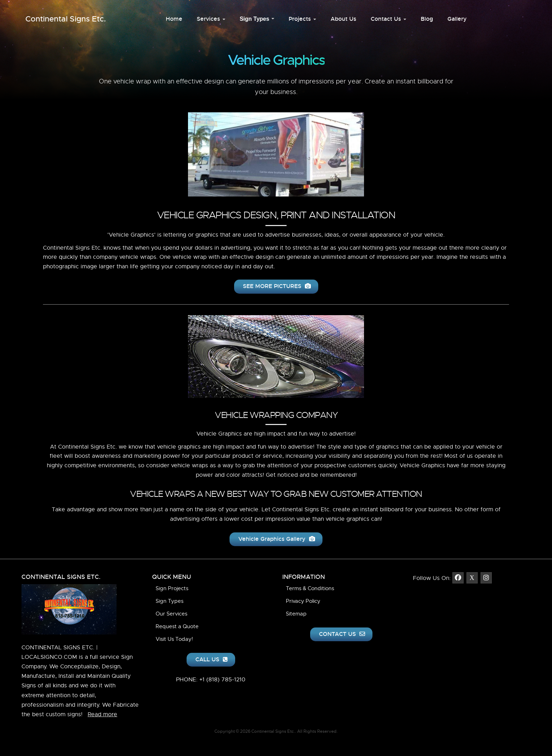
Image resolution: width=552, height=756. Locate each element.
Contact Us (388, 19)
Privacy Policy (303, 601)
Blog (427, 19)
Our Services (171, 614)
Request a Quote (177, 626)
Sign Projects (172, 588)
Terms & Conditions (310, 588)
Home (174, 19)
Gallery (457, 19)
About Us (343, 19)
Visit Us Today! (174, 639)
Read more (102, 714)
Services (211, 19)
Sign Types (257, 19)
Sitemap (296, 614)
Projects (302, 19)
